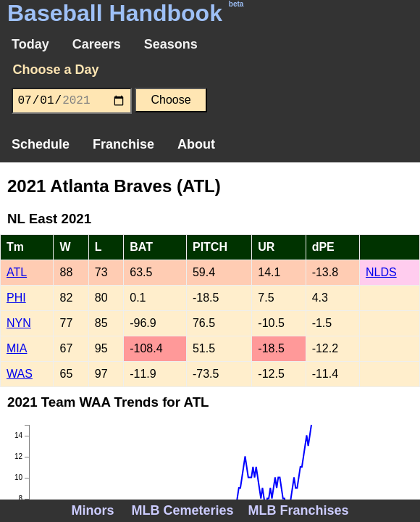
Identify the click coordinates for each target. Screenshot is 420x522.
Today (30, 44)
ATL (17, 272)
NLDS (381, 272)
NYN (19, 323)
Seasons (171, 44)
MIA (17, 348)
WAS (20, 374)
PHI (16, 298)
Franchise (123, 144)
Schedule (41, 144)
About (196, 144)
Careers (97, 44)
